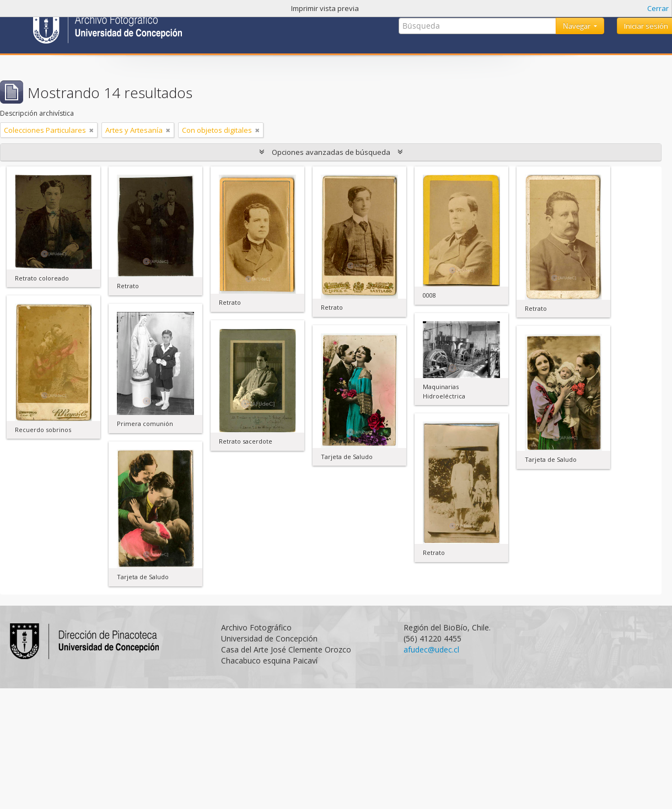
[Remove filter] (92, 130)
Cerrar (658, 8)
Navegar (577, 26)
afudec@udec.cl (431, 649)
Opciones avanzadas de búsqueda (331, 152)
